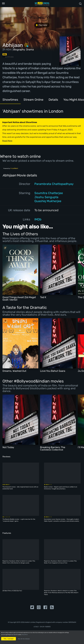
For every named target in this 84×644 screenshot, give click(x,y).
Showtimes (10, 100)
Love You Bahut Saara (53, 371)
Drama (30, 50)
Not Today (8, 447)
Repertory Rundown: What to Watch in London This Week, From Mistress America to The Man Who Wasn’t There (61, 593)
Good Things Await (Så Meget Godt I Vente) (19, 299)
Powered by (11, 168)
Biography (19, 50)
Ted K (43, 297)
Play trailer (41, 25)
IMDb (38, 219)
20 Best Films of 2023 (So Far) (12, 591)
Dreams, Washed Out (14, 371)
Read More (25, 635)
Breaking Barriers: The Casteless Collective (53, 449)
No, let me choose (24, 639)
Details (53, 100)
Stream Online (33, 100)
